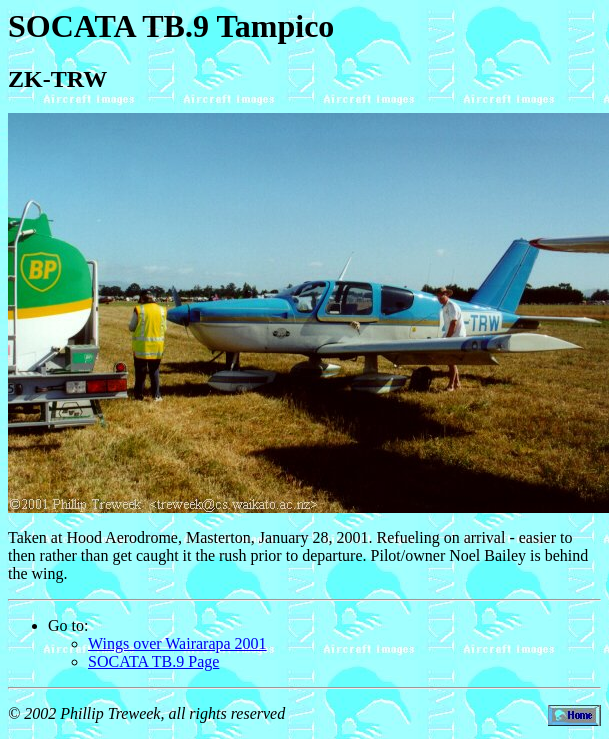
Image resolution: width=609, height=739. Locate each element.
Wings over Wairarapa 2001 (177, 643)
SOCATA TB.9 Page (153, 661)
